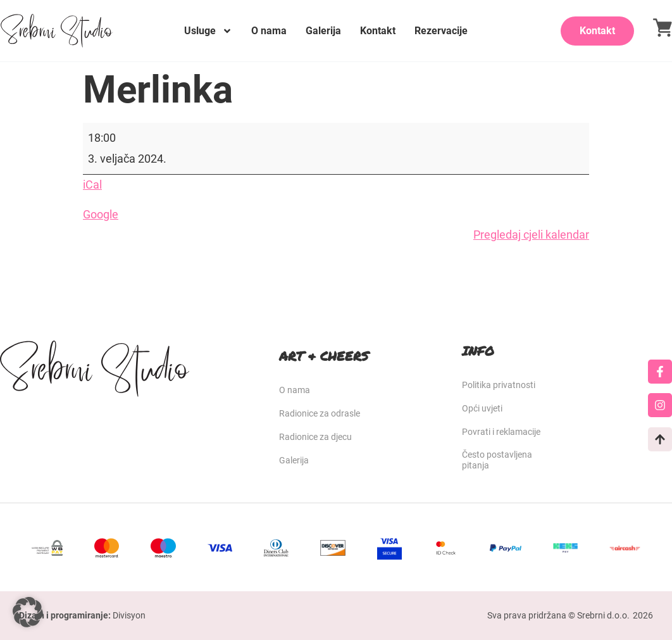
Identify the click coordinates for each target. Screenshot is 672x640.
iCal (92, 185)
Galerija (323, 31)
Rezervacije (441, 31)
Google (101, 214)
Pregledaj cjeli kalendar (531, 235)
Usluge (208, 31)
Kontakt (378, 31)
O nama (269, 31)
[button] (28, 612)
